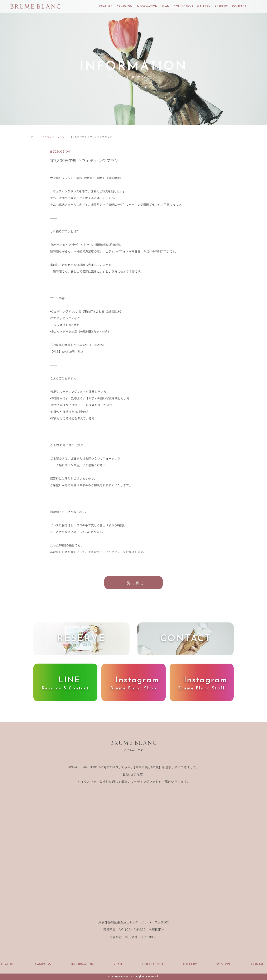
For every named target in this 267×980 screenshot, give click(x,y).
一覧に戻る (133, 583)
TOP (30, 137)
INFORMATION (147, 7)
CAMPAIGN (124, 7)
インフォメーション (53, 137)
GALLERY (204, 7)
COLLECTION (183, 7)
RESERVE (221, 7)
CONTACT (239, 7)
